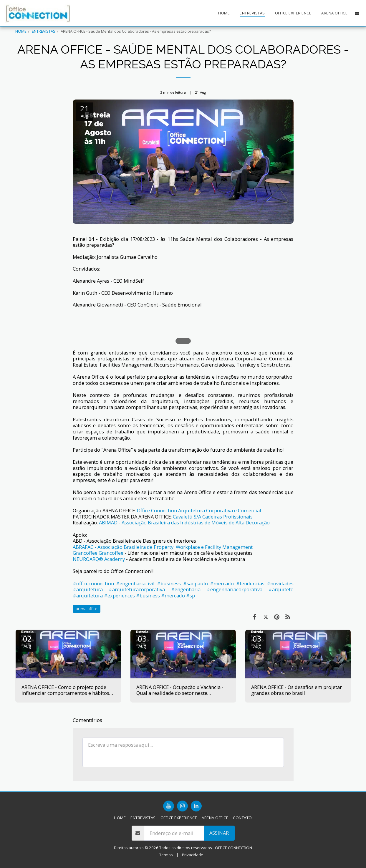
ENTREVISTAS (44, 31)
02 (27, 641)
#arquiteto (281, 589)
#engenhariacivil (135, 583)
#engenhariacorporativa (235, 589)
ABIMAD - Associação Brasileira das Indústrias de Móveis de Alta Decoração (184, 522)
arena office (87, 609)
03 (142, 641)
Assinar (219, 833)
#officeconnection (93, 583)
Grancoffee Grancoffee (98, 553)
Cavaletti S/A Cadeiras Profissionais (213, 517)
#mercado (222, 583)
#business (169, 583)
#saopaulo (196, 583)
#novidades (280, 583)
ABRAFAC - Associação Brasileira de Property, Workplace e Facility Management (163, 547)
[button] (357, 13)
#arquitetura (88, 589)
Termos (166, 855)
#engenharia (186, 589)
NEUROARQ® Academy (99, 559)
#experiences (119, 595)
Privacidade (193, 855)
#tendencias (250, 583)
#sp (191, 595)
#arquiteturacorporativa (137, 589)
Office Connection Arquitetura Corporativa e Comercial (199, 510)
